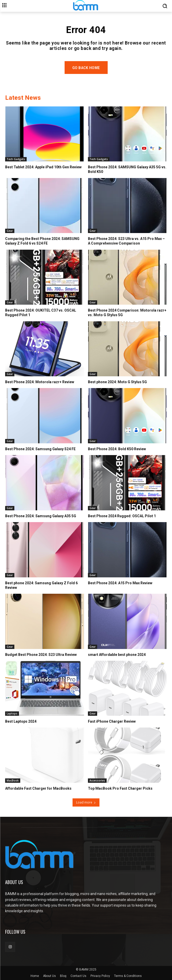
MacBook (13, 780)
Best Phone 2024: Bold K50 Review (117, 449)
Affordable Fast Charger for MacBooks (38, 788)
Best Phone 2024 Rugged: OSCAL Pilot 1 (122, 516)
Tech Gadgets (16, 159)
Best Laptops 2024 (21, 721)
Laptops (12, 713)
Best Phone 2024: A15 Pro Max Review (120, 583)
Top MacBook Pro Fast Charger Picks (120, 788)
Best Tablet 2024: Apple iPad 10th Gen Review (43, 167)
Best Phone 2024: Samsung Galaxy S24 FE (40, 449)
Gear (10, 231)
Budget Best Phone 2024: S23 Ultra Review (41, 655)
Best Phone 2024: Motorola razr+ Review (40, 382)
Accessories (97, 780)
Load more (86, 802)
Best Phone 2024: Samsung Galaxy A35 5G (41, 516)
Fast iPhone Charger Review (112, 721)
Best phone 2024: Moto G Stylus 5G (117, 382)
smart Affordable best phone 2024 (117, 655)
